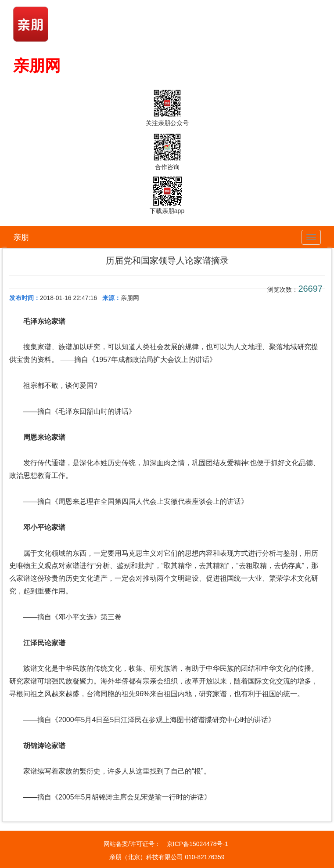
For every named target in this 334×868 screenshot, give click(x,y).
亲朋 (21, 237)
